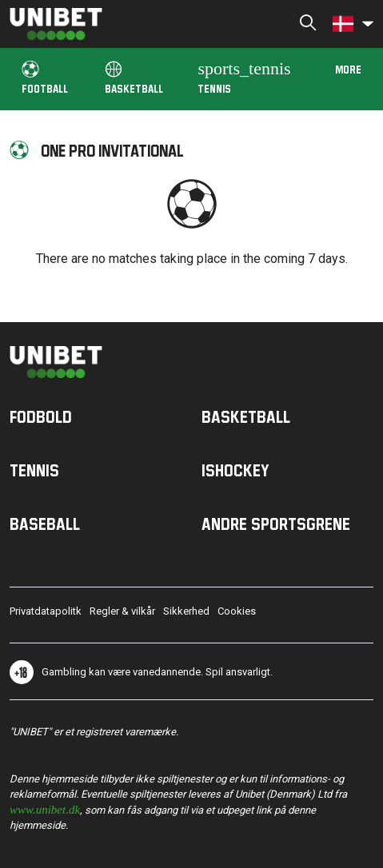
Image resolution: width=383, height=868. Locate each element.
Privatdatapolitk (46, 611)
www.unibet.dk (45, 808)
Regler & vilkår (122, 611)
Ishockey (235, 470)
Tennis (244, 76)
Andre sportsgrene (276, 524)
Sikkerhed (186, 611)
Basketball (134, 78)
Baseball (45, 524)
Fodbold (41, 416)
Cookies (237, 611)
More (348, 69)
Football (45, 78)
